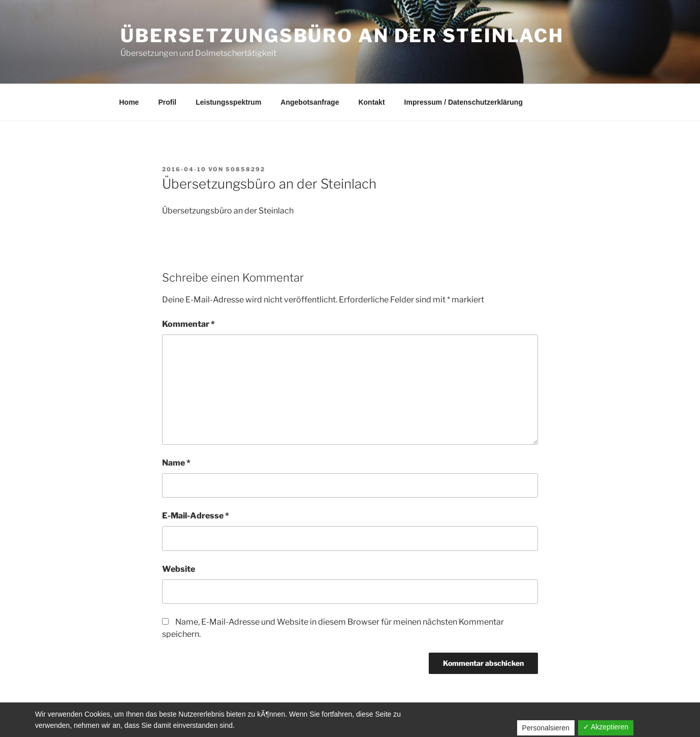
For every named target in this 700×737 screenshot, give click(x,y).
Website (179, 569)
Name (176, 463)
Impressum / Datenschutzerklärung (464, 102)
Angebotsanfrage (310, 102)
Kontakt (371, 102)
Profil (167, 102)
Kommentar (188, 324)
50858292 (245, 169)
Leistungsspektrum (228, 102)
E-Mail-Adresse (196, 516)
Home (129, 102)
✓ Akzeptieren (606, 727)
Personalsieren (546, 728)
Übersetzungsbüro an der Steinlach (342, 36)
